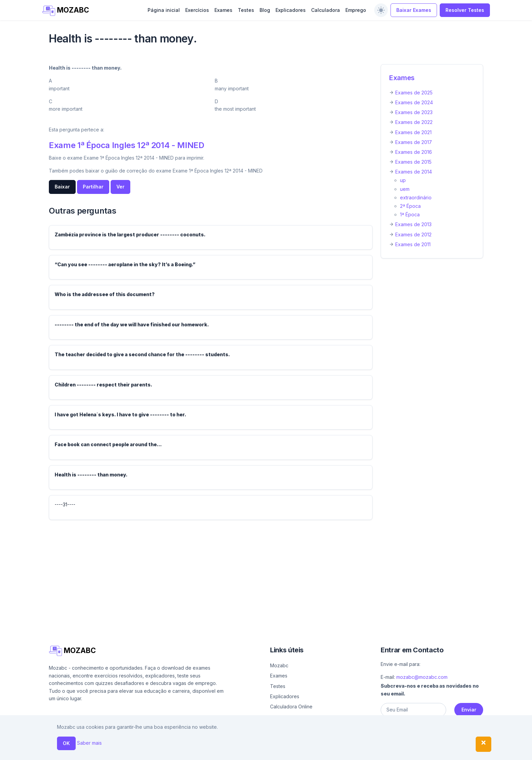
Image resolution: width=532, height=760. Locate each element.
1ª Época (410, 214)
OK (66, 743)
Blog (265, 10)
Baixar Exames (414, 10)
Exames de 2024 (414, 102)
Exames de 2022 (414, 122)
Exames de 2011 (413, 244)
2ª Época (410, 206)
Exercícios (197, 10)
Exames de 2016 (414, 152)
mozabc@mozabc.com (422, 677)
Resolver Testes (465, 10)
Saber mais (89, 743)
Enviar (469, 710)
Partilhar (93, 187)
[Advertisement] (252, 573)
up (403, 180)
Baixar (62, 187)
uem (405, 189)
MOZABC (66, 11)
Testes (246, 10)
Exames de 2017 (414, 142)
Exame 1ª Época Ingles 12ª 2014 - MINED (127, 145)
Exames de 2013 (413, 224)
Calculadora (326, 10)
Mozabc (279, 665)
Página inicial (164, 10)
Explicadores (291, 10)
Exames (223, 10)
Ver (120, 187)
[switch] (381, 10)
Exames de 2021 (413, 132)
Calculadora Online (291, 707)
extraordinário (416, 197)
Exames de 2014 (414, 172)
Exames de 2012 (413, 234)
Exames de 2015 (413, 162)
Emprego (356, 10)
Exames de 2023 (414, 112)
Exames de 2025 (414, 93)
